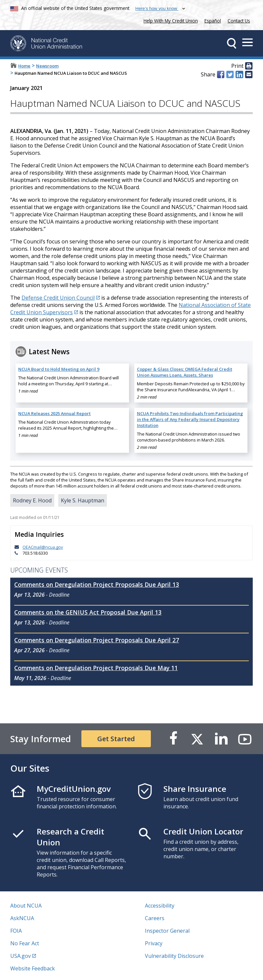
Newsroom (47, 66)
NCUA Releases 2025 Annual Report (54, 413)
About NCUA (26, 906)
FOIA (16, 931)
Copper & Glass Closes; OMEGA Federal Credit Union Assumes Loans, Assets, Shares (185, 372)
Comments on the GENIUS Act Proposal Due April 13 (88, 612)
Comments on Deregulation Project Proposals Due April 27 (97, 640)
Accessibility (160, 906)
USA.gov (21, 956)
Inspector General (167, 931)
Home (24, 66)
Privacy (154, 943)
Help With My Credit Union (169, 20)
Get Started (116, 739)
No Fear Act (25, 943)
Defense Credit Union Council (58, 298)
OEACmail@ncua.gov (43, 547)
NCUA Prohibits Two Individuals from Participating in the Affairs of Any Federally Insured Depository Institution (190, 419)
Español (213, 21)
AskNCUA (22, 918)
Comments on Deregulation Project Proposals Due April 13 (97, 584)
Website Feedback (33, 968)
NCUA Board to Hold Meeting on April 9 (59, 369)
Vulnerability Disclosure (174, 956)
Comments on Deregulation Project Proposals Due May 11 (96, 668)
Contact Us (239, 21)
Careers (155, 918)
